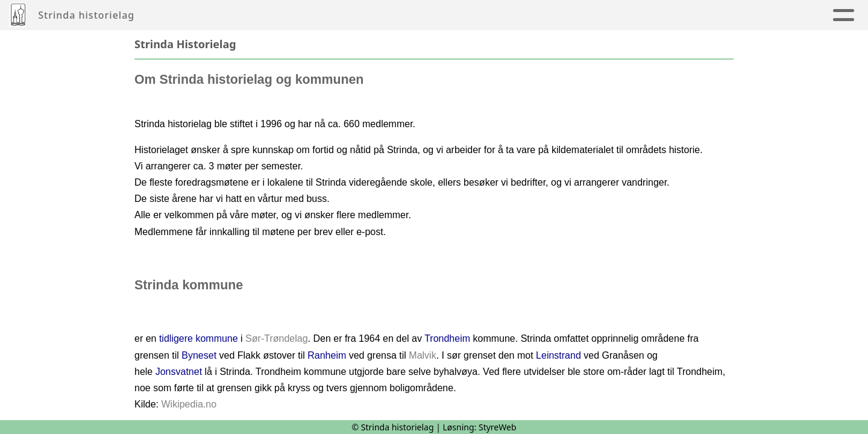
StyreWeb (498, 427)
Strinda (607, 15)
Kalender (437, 15)
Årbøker (367, 15)
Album (310, 15)
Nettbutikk (750, 15)
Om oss (678, 15)
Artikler (254, 15)
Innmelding (524, 15)
